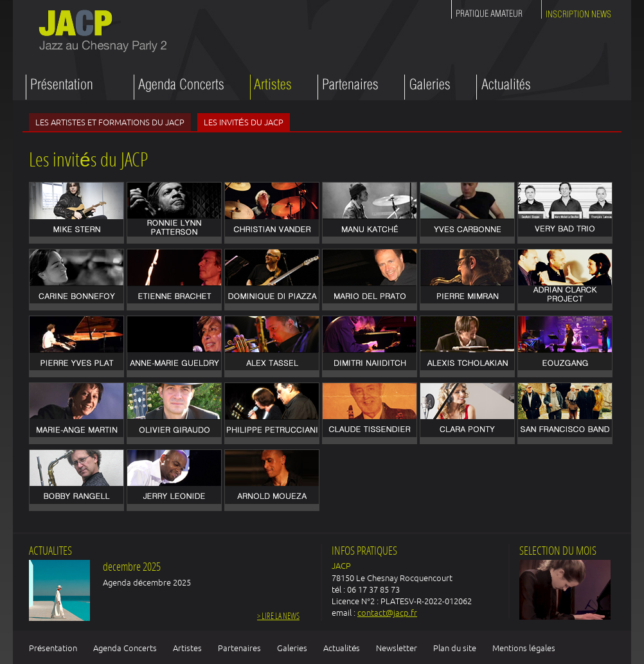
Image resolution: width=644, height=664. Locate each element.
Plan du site (455, 648)
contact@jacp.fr (387, 613)
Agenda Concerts (125, 648)
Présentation (53, 648)
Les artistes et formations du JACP (110, 122)
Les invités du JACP (244, 122)
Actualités (342, 648)
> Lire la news (278, 617)
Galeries (292, 648)
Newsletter (397, 648)
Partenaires (239, 648)
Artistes (187, 648)
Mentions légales (523, 648)
